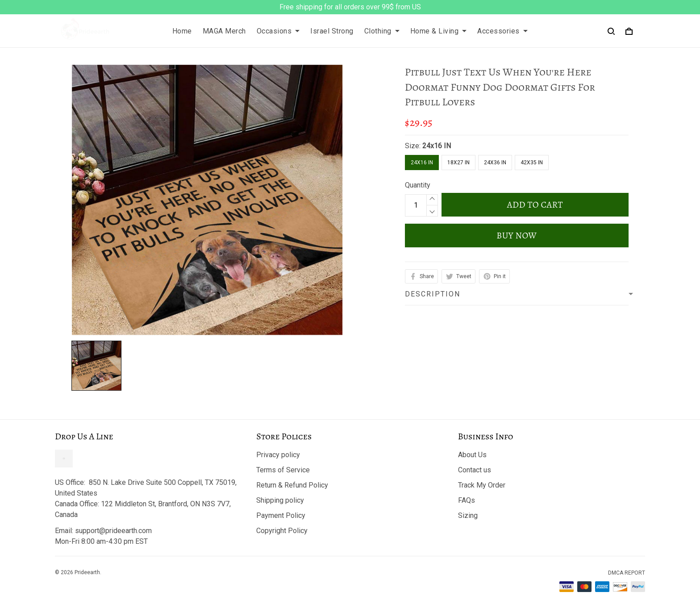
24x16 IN (437, 146)
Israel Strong (332, 31)
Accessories (502, 31)
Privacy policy (278, 455)
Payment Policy (281, 515)
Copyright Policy (282, 531)
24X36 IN (495, 163)
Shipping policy (280, 500)
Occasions (278, 31)
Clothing (382, 31)
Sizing (468, 515)
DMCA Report (627, 573)
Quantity (418, 185)
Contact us (475, 470)
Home (182, 31)
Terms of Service (283, 470)
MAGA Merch (224, 31)
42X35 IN (532, 163)
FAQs (467, 500)
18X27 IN (458, 163)
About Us (472, 455)
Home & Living (439, 31)
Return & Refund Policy (292, 485)
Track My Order (482, 485)
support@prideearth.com (113, 531)
